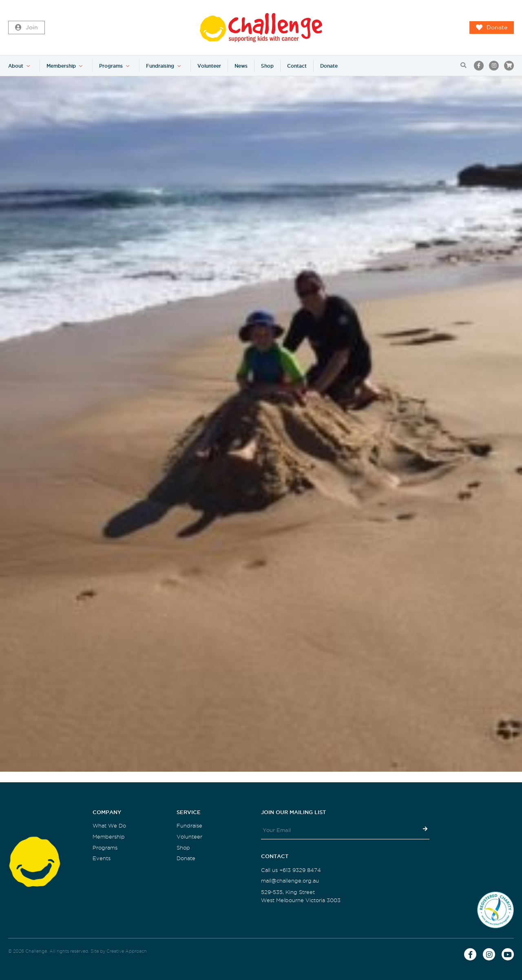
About (16, 66)
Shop (267, 66)
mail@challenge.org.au (290, 881)
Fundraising (160, 66)
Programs (111, 66)
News (241, 66)
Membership (61, 66)
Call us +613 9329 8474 (291, 870)
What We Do (109, 826)
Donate (492, 28)
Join (27, 28)
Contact (297, 66)
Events (102, 858)
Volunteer (209, 66)
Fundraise (189, 826)
